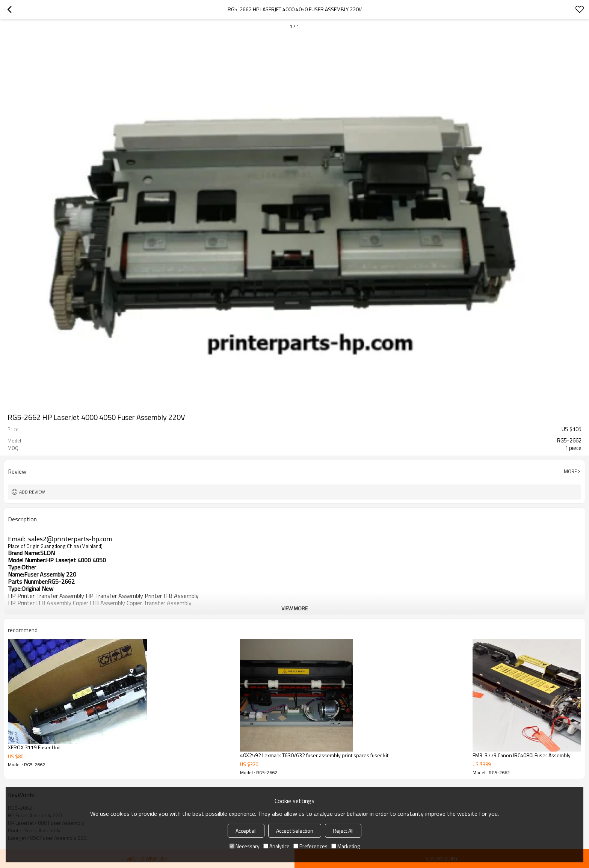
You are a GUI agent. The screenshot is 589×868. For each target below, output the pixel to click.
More (570, 471)
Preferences (310, 846)
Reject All (343, 831)
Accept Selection (295, 831)
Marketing (346, 846)
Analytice (276, 846)
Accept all (246, 831)
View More (294, 608)
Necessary (245, 846)
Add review (32, 492)
